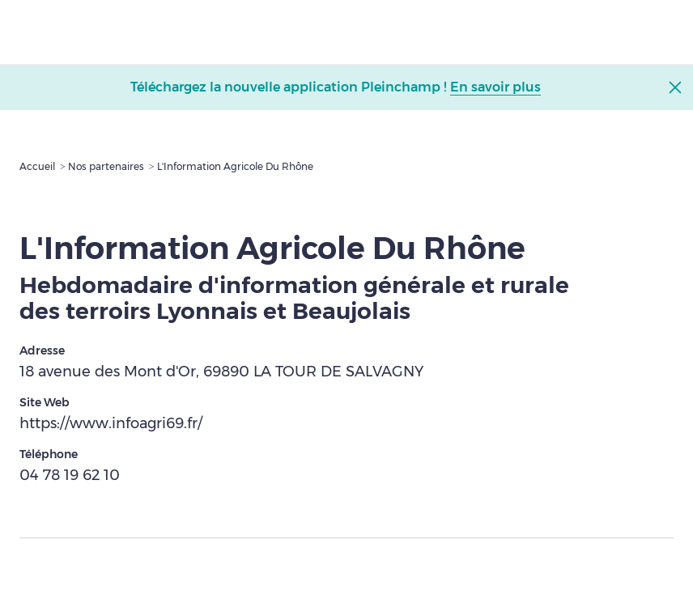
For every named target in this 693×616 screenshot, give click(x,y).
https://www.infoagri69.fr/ (111, 423)
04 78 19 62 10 (70, 475)
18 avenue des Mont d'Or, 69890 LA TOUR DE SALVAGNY (221, 372)
